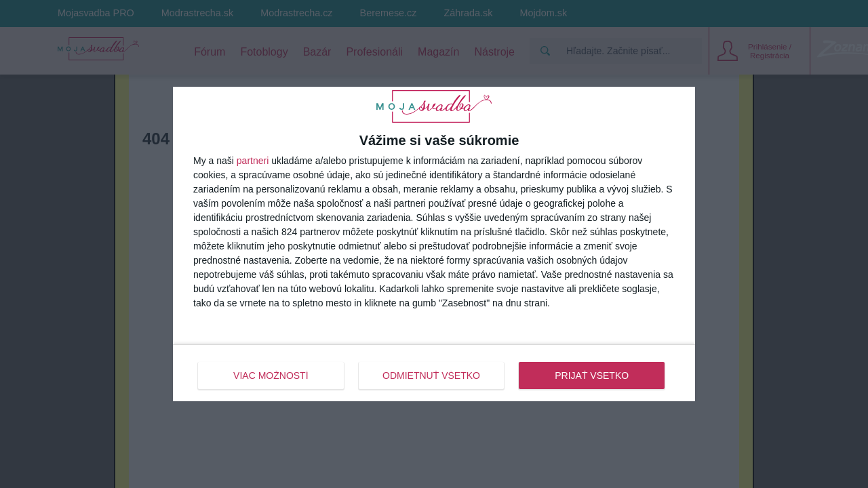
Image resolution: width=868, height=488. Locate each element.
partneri (253, 161)
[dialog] (434, 244)
